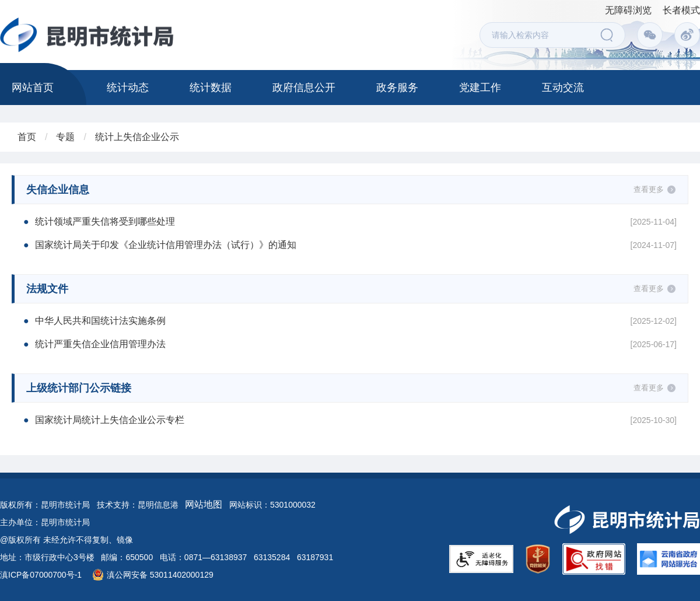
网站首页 (33, 88)
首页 (27, 137)
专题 (65, 137)
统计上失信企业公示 (137, 137)
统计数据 (211, 88)
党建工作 (480, 88)
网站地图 (204, 504)
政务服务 (397, 88)
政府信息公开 (304, 88)
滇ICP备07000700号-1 (41, 575)
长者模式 (681, 10)
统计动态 (128, 88)
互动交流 (563, 88)
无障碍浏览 (628, 10)
